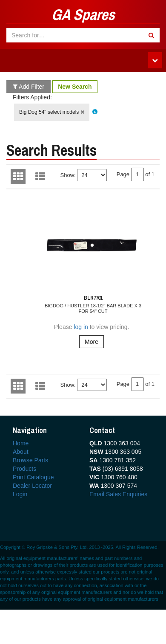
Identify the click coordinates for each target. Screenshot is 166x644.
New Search (75, 87)
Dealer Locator (32, 486)
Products (24, 469)
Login (20, 494)
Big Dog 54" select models (52, 112)
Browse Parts (30, 460)
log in (81, 327)
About (21, 452)
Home (21, 443)
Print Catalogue (33, 477)
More (92, 342)
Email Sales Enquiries (118, 494)
